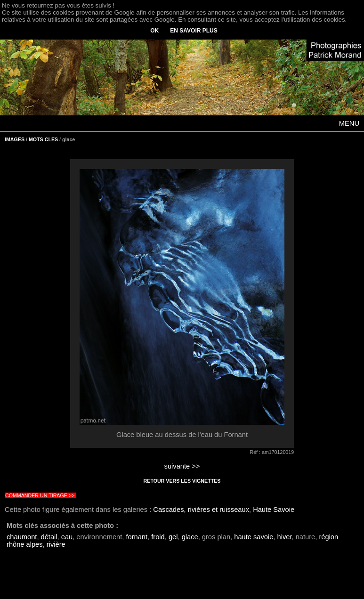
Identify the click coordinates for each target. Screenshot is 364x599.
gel (173, 537)
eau (67, 537)
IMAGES (15, 139)
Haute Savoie (274, 510)
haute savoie (254, 537)
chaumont (22, 537)
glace (190, 537)
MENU (349, 123)
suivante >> (182, 466)
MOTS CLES (43, 139)
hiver (285, 537)
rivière (56, 544)
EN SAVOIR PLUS (194, 31)
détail (49, 537)
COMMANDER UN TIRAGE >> (40, 495)
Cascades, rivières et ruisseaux (201, 510)
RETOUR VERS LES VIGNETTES (182, 481)
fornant (137, 537)
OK (154, 31)
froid (158, 537)
